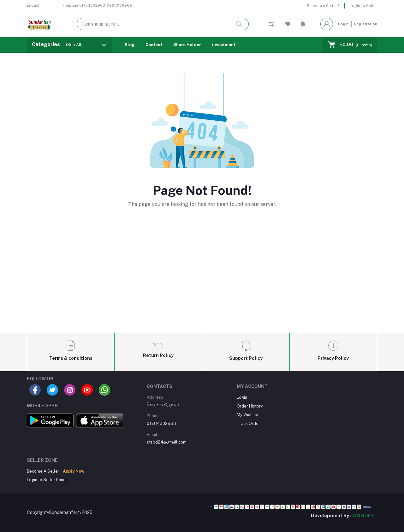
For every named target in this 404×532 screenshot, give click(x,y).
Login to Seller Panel (47, 480)
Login (343, 24)
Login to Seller (363, 6)
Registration (366, 24)
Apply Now (74, 471)
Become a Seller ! (323, 6)
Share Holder (187, 45)
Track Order (248, 423)
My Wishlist (248, 415)
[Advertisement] (202, 281)
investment (224, 45)
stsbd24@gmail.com (167, 442)
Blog (130, 45)
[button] (303, 24)
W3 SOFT (363, 515)
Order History (250, 406)
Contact (154, 45)
